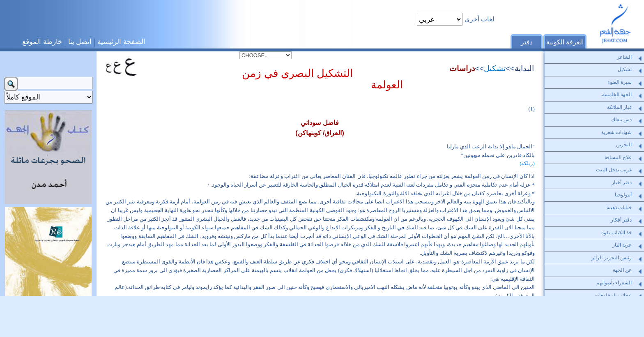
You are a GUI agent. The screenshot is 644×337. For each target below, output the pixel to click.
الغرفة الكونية (565, 42)
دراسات (462, 68)
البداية (524, 68)
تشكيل (495, 68)
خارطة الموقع (42, 42)
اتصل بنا (80, 42)
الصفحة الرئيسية (121, 42)
